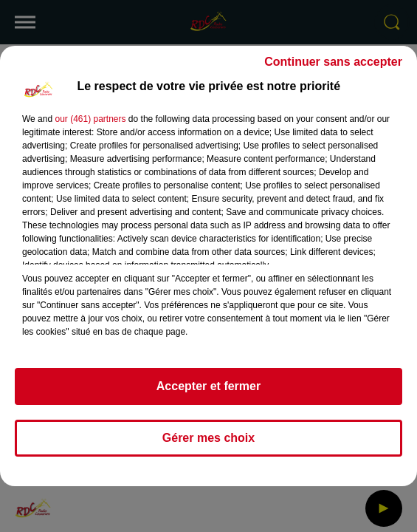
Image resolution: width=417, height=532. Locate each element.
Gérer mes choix (208, 438)
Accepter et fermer (208, 386)
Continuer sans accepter (333, 62)
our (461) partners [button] (90, 119)
